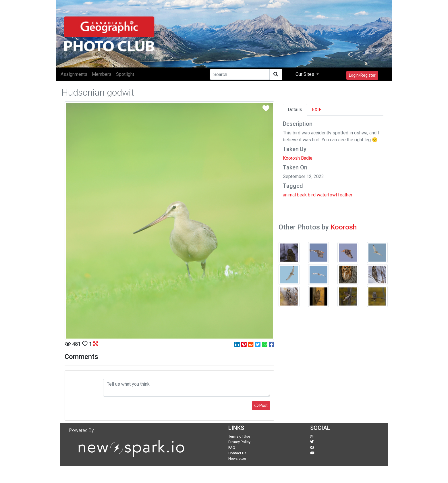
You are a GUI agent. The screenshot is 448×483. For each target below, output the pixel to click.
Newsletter (237, 458)
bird (312, 195)
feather (345, 195)
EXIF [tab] (317, 110)
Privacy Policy (239, 442)
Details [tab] (295, 110)
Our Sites (305, 74)
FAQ (232, 448)
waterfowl (327, 195)
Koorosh (344, 227)
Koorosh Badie (298, 158)
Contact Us (237, 453)
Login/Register (362, 75)
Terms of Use (239, 436)
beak (302, 195)
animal (289, 195)
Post (261, 405)
